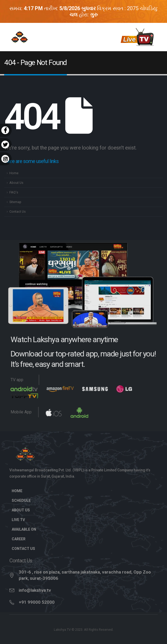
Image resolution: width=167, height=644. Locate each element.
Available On (24, 529)
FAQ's (14, 192)
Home (14, 173)
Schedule (21, 500)
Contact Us (18, 212)
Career (19, 539)
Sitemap (15, 202)
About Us (16, 183)
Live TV (21, 520)
